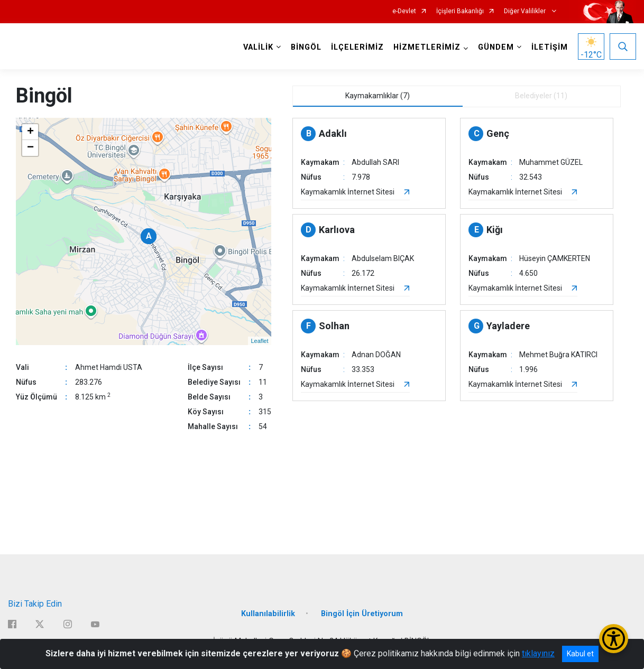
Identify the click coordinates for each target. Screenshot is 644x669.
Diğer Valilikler (526, 11)
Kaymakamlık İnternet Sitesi (348, 192)
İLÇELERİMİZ (357, 47)
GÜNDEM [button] (496, 47)
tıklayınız (538, 653)
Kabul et (580, 654)
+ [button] (30, 132)
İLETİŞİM (550, 47)
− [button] (30, 148)
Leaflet (259, 341)
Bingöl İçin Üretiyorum (362, 614)
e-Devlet (404, 11)
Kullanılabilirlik (268, 614)
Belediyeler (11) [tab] (541, 96)
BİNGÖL (306, 47)
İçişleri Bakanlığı (460, 11)
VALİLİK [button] (258, 47)
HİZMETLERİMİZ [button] (427, 47)
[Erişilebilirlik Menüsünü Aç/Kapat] (614, 639)
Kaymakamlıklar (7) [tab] (378, 96)
